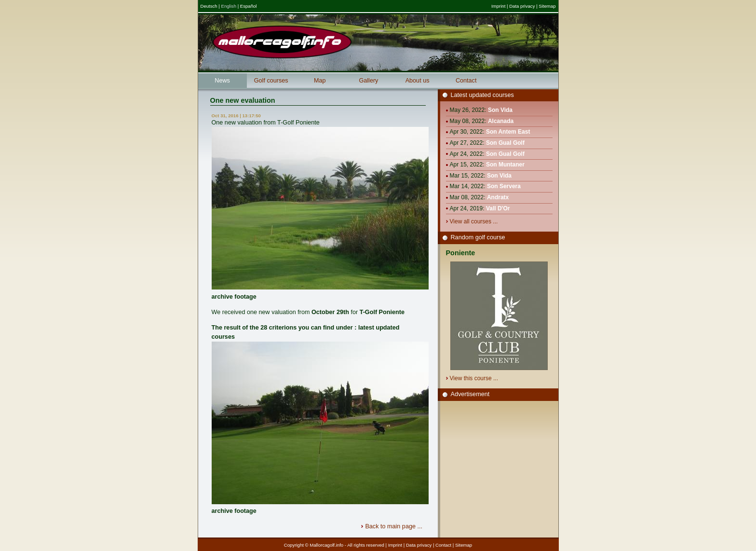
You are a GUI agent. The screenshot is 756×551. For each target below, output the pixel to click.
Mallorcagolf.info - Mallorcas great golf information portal (282, 42)
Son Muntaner (505, 165)
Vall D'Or (498, 208)
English (229, 6)
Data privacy (522, 6)
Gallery (368, 81)
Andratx (498, 197)
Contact (466, 81)
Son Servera (504, 186)
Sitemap (547, 6)
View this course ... (475, 378)
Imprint (498, 6)
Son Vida (500, 110)
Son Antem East (508, 132)
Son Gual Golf (505, 143)
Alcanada (501, 121)
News (222, 81)
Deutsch (209, 6)
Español (249, 6)
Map (320, 81)
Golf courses (271, 81)
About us (418, 81)
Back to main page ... (394, 526)
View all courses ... (475, 221)
